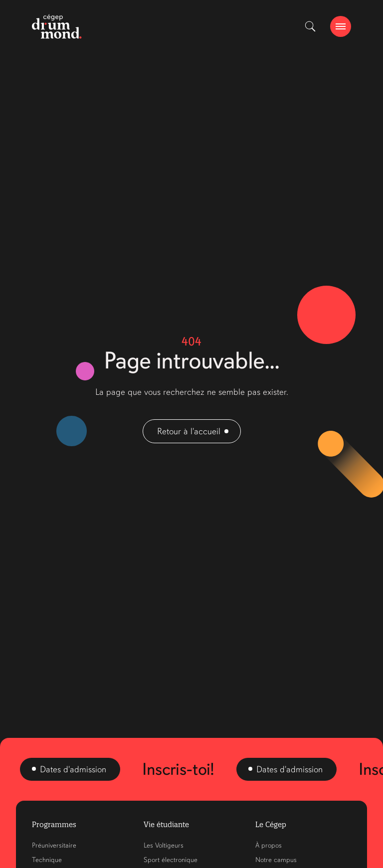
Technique (47, 860)
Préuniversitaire (54, 845)
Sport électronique (171, 860)
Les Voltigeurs (164, 845)
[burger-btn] (341, 26)
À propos (269, 845)
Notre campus (276, 860)
